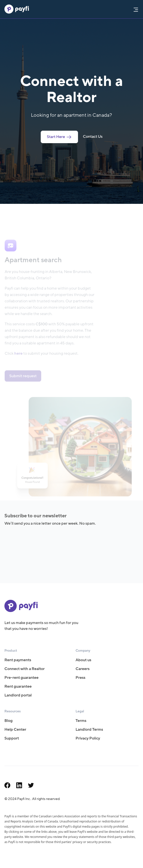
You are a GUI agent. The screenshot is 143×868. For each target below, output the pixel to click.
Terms (81, 721)
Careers (83, 669)
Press (80, 678)
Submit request (23, 379)
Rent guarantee (18, 686)
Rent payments (18, 660)
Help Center (15, 729)
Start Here (59, 137)
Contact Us (93, 137)
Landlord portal (18, 695)
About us (83, 660)
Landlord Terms (89, 729)
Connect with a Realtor (25, 669)
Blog (8, 721)
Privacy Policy (88, 738)
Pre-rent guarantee (21, 678)
